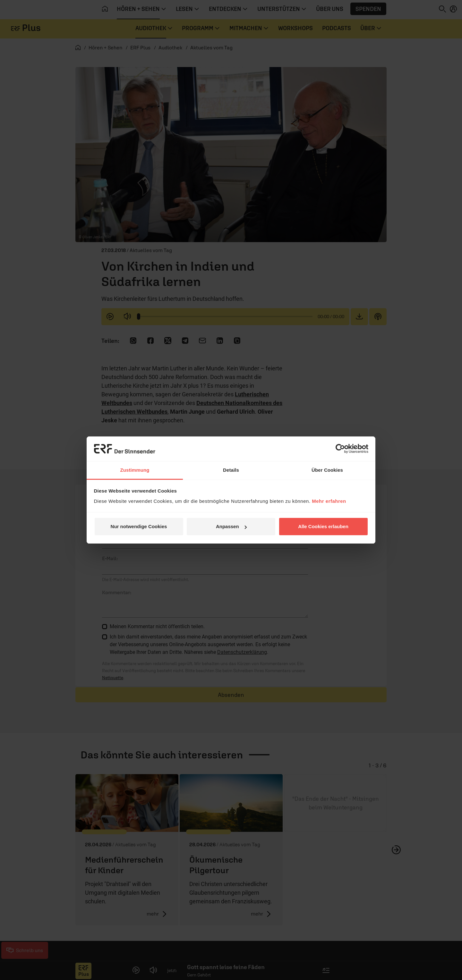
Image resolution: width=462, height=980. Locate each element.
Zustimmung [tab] (135, 470)
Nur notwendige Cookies (139, 526)
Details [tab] (231, 470)
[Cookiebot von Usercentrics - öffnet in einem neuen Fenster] (340, 449)
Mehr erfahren (329, 501)
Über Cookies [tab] (327, 470)
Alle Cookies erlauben (323, 526)
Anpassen (231, 526)
